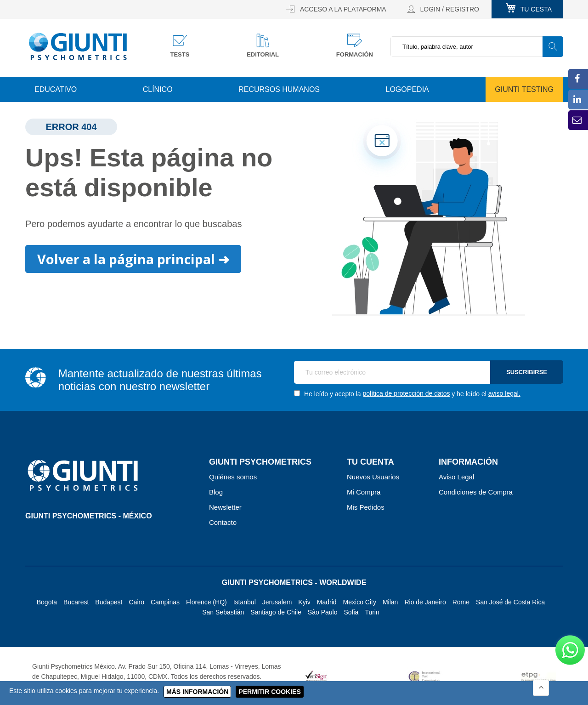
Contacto (223, 522)
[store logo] (78, 46)
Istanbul (245, 602)
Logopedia (407, 89)
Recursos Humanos (279, 89)
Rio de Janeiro (425, 602)
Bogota (47, 602)
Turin (372, 612)
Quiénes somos (233, 477)
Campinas (165, 602)
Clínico (158, 89)
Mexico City (360, 602)
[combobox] (477, 47)
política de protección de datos (407, 393)
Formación (355, 54)
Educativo (56, 89)
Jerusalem (277, 602)
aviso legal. (504, 393)
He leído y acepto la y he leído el (407, 394)
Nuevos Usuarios (373, 477)
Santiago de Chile (276, 612)
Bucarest (76, 602)
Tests (180, 54)
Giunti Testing (524, 89)
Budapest (109, 602)
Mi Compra (364, 492)
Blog (216, 492)
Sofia (351, 612)
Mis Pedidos (366, 507)
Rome (461, 602)
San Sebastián (223, 612)
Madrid (327, 602)
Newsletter (225, 507)
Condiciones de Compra (476, 492)
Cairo (137, 602)
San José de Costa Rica (510, 602)
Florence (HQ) (206, 602)
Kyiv (304, 602)
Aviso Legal (456, 477)
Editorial (263, 54)
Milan (390, 602)
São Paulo (323, 612)
